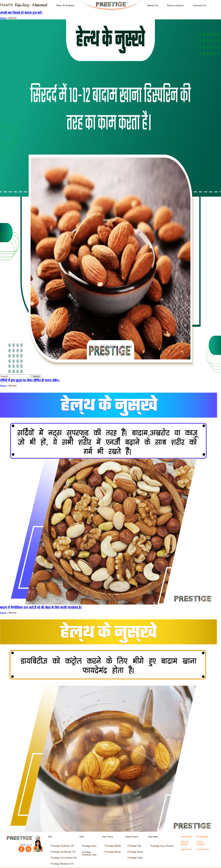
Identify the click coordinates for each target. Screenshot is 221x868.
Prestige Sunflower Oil (61, 850)
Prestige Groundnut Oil (62, 855)
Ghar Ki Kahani (65, 6)
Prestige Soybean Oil (61, 845)
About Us (153, 6)
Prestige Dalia (134, 855)
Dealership (202, 837)
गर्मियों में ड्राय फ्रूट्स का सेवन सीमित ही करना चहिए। (30, 381)
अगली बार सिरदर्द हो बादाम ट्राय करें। (21, 13)
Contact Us (199, 6)
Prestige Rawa (134, 850)
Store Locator (175, 6)
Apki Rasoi (41, 6)
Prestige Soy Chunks (160, 845)
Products (20, 6)
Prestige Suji (133, 845)
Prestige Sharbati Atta (90, 851)
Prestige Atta (88, 845)
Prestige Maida (112, 845)
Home (3, 18)
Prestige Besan (112, 850)
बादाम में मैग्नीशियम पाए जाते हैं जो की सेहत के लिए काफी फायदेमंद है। (41, 608)
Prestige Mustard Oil (61, 860)
